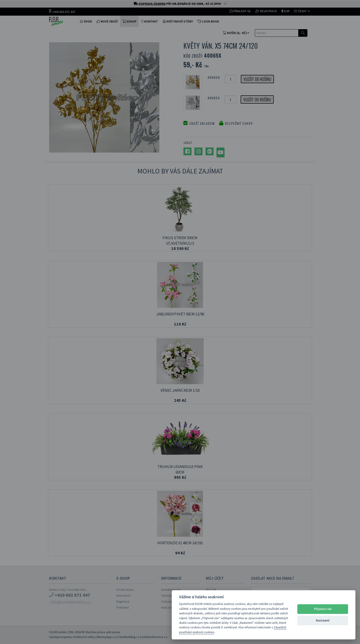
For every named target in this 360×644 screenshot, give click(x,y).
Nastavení (323, 620)
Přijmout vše (323, 609)
